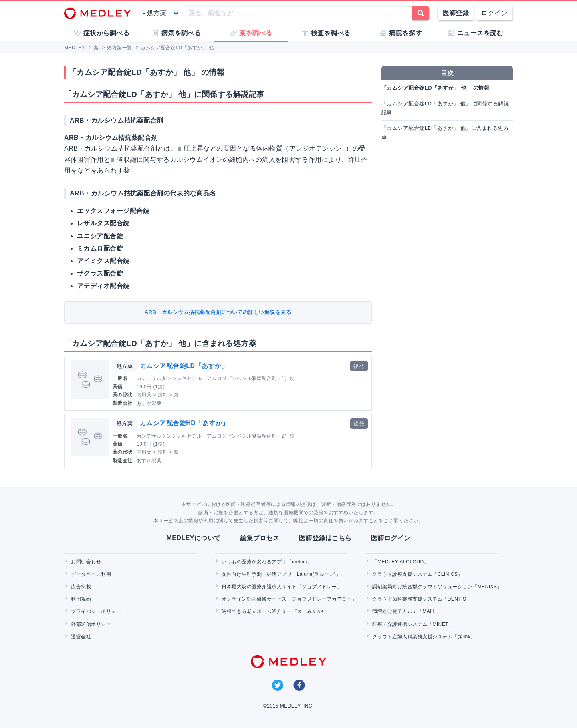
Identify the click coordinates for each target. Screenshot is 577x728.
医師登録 (456, 13)
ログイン (494, 13)
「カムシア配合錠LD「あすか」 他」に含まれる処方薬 (445, 132)
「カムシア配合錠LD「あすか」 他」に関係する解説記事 (445, 108)
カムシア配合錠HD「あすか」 (184, 423)
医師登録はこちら (325, 538)
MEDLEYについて (193, 538)
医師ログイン (391, 538)
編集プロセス (260, 538)
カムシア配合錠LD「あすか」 (184, 366)
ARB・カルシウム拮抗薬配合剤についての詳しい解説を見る (218, 312)
